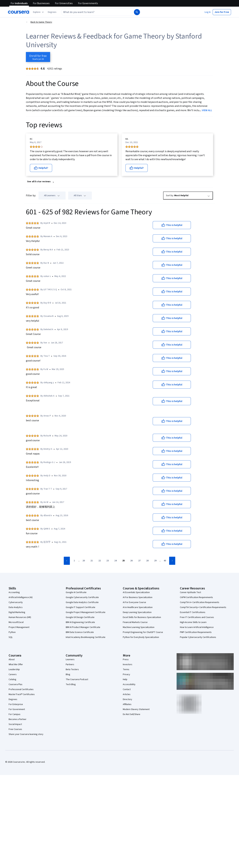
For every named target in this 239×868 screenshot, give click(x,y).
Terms (126, 669)
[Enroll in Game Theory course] (38, 57)
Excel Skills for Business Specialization (142, 617)
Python (12, 632)
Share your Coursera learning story (26, 734)
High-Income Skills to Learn (193, 622)
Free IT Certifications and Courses (197, 617)
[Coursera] (19, 12)
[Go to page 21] (92, 561)
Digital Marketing (17, 612)
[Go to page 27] (139, 561)
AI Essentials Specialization (136, 592)
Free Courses (15, 729)
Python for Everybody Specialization (141, 637)
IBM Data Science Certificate (80, 632)
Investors (128, 664)
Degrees (13, 699)
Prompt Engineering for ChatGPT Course (143, 632)
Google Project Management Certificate (86, 612)
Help (125, 679)
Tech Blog (71, 684)
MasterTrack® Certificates (22, 694)
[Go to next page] (172, 561)
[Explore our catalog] (39, 12)
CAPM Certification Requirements (196, 597)
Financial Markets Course (135, 622)
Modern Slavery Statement (136, 709)
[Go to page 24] (116, 561)
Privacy (126, 674)
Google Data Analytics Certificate (82, 602)
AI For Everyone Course (134, 602)
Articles (127, 694)
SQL (11, 637)
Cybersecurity (16, 602)
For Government (17, 709)
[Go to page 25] (123, 561)
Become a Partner (18, 719)
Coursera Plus (16, 684)
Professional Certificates (21, 689)
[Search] (137, 12)
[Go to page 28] (147, 561)
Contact (127, 689)
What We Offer (16, 664)
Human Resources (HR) (20, 617)
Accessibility (129, 684)
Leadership (14, 669)
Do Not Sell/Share (132, 714)
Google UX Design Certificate (80, 617)
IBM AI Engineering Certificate (80, 622)
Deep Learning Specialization (137, 612)
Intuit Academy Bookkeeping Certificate (86, 637)
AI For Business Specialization (138, 597)
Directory (127, 699)
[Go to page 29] (155, 561)
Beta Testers (72, 669)
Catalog (12, 679)
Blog (68, 674)
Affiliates (127, 704)
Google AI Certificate (76, 592)
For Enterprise (16, 704)
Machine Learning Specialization (139, 627)
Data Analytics (16, 607)
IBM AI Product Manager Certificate (83, 627)
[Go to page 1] (74, 561)
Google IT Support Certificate (80, 607)
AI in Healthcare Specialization (138, 607)
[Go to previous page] (67, 561)
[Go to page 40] (165, 561)
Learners (70, 660)
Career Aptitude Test (190, 592)
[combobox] (97, 12)
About (12, 660)
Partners (70, 664)
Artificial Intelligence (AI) (21, 597)
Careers (13, 674)
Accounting (14, 592)
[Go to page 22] (100, 561)
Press (126, 660)
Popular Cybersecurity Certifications (198, 637)
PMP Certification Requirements (196, 632)
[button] (52, 12)
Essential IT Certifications (193, 612)
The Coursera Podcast (77, 679)
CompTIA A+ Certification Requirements (200, 602)
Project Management (19, 627)
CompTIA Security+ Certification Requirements (203, 607)
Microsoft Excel (16, 622)
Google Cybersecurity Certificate (82, 597)
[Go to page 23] (108, 561)
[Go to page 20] (84, 561)
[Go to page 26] (131, 561)
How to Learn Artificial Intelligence (197, 627)
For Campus (15, 714)
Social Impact (15, 724)
